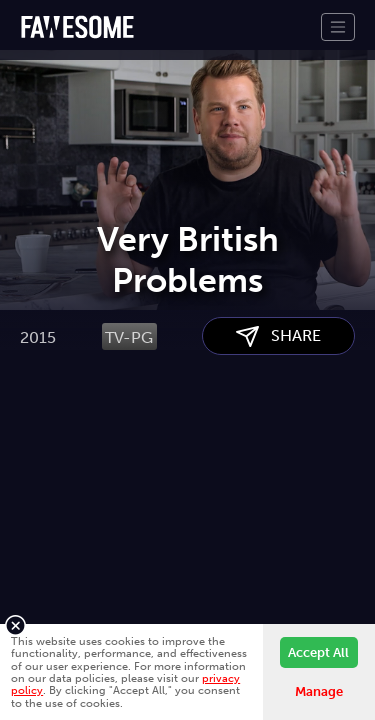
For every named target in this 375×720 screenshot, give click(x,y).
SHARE (278, 437)
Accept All (318, 652)
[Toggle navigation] (338, 27)
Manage (319, 691)
